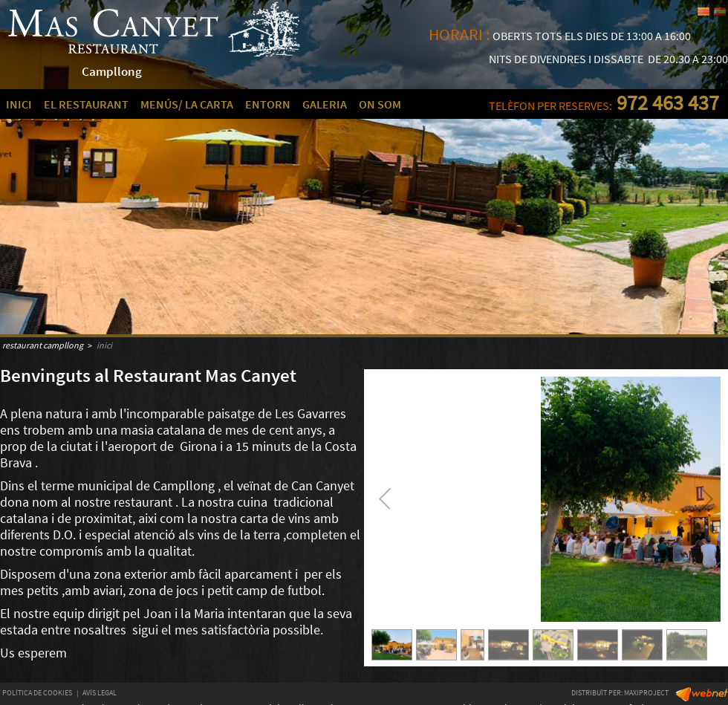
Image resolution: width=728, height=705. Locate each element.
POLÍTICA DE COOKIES (37, 693)
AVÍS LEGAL (100, 693)
